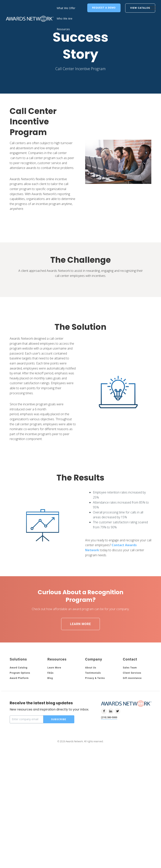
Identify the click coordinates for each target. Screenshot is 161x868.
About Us (91, 719)
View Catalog (140, 8)
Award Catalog (18, 719)
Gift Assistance (132, 730)
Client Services (132, 725)
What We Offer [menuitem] (66, 8)
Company (94, 711)
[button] (152, 8)
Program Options (20, 725)
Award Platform (19, 730)
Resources (57, 711)
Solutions (18, 711)
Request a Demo (104, 8)
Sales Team (130, 719)
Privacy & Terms (95, 730)
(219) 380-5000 (109, 769)
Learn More (80, 676)
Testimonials (93, 725)
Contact (130, 711)
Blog (50, 730)
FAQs (51, 725)
